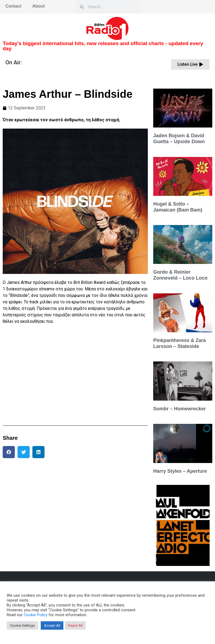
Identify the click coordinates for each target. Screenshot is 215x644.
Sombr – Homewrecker (180, 409)
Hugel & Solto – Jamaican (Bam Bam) (178, 207)
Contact (13, 6)
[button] (9, 452)
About (39, 6)
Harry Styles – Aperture (180, 471)
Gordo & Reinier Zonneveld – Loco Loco (180, 275)
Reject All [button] (75, 625)
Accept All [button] (52, 625)
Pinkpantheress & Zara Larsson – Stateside (180, 343)
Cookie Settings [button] (22, 625)
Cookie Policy (36, 615)
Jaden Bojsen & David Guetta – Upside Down (179, 139)
